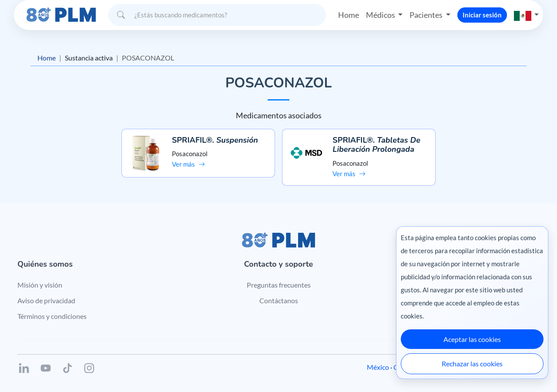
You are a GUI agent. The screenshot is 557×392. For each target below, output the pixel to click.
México (378, 367)
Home (349, 15)
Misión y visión (40, 285)
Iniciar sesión (482, 15)
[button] (527, 15)
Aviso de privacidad (46, 300)
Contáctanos (279, 300)
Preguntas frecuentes (279, 285)
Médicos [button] (381, 15)
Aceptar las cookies (472, 339)
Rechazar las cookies (472, 364)
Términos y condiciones (52, 316)
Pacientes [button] (427, 15)
